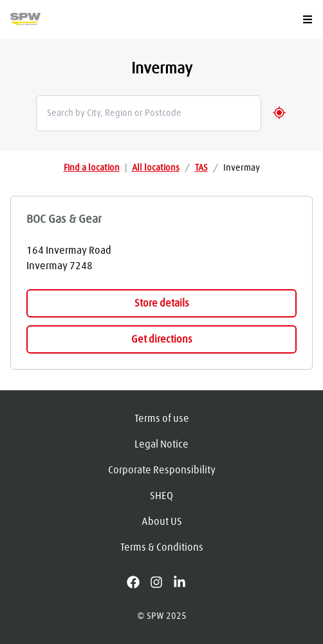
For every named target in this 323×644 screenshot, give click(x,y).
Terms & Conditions (162, 547)
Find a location (92, 168)
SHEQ (161, 496)
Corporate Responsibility (162, 470)
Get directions (162, 339)
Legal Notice (161, 444)
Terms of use (162, 419)
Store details (162, 303)
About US (162, 522)
